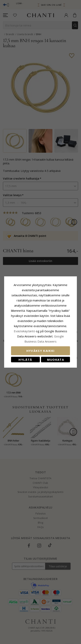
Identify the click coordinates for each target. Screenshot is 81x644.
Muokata (56, 360)
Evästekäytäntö (24, 331)
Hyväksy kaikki (41, 351)
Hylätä (25, 360)
